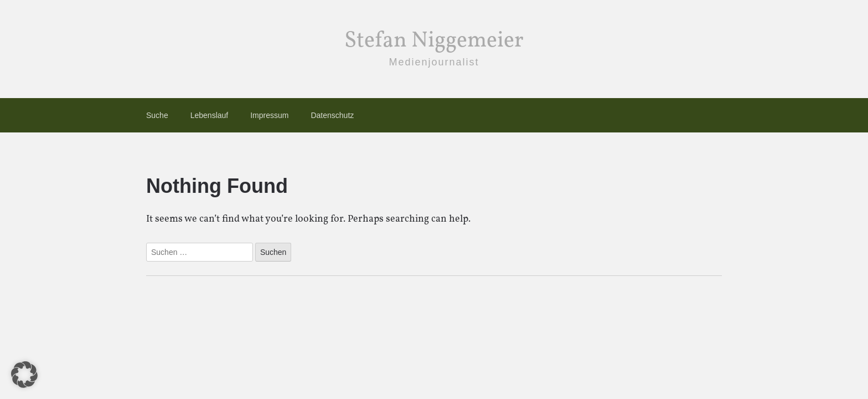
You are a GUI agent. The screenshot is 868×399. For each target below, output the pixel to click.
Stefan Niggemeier (434, 41)
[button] (24, 375)
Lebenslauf (210, 115)
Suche (157, 115)
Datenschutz (332, 115)
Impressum (269, 115)
